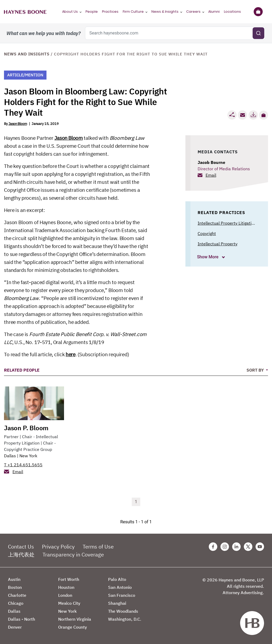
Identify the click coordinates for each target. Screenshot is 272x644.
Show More (208, 257)
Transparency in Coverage (73, 554)
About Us (70, 12)
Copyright (207, 233)
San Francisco (122, 595)
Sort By (256, 370)
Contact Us (21, 547)
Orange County (73, 627)
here (70, 354)
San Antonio (120, 587)
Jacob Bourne (211, 162)
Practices (110, 12)
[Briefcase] (258, 12)
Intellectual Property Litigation (227, 223)
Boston (15, 587)
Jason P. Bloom (26, 428)
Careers (193, 12)
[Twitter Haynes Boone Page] (248, 547)
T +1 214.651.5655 (23, 465)
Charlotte (17, 595)
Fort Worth (69, 579)
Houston (66, 587)
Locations (232, 12)
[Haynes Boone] (25, 12)
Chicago (16, 603)
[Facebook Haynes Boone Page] (213, 547)
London (65, 595)
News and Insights (27, 54)
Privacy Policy (58, 547)
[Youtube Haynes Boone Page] (260, 547)
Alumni (214, 12)
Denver (15, 627)
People (92, 12)
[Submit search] (258, 33)
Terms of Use (98, 547)
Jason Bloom (18, 124)
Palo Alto (117, 579)
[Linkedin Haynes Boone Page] (236, 547)
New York (28, 456)
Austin (14, 579)
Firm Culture (133, 12)
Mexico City (69, 603)
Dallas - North (22, 619)
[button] (263, 115)
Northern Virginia (75, 619)
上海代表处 (21, 554)
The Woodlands (123, 611)
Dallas (10, 456)
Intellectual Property (218, 244)
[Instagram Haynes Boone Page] (225, 547)
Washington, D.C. (125, 619)
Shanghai (117, 603)
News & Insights (165, 12)
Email (211, 175)
